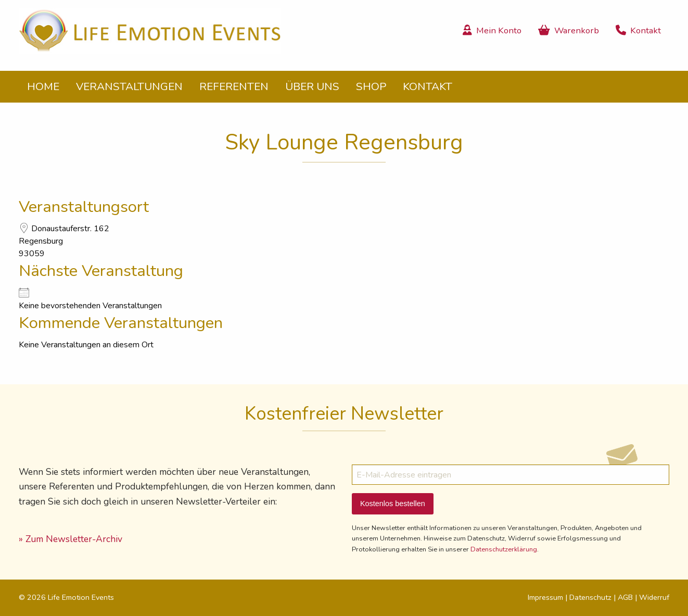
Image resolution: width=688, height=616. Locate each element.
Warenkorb (569, 30)
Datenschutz (590, 597)
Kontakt (638, 30)
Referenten (234, 86)
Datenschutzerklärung (504, 549)
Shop (371, 86)
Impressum (545, 597)
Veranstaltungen (129, 86)
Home (43, 86)
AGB (625, 597)
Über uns (312, 86)
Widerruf (654, 597)
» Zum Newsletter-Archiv (71, 539)
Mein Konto (492, 30)
